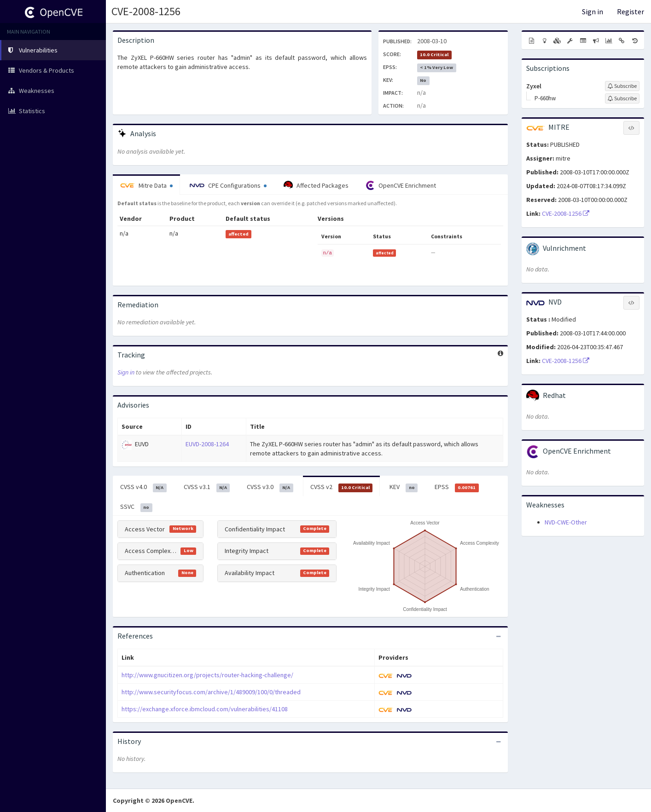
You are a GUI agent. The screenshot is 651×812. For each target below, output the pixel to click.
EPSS (457, 487)
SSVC (136, 507)
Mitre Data (146, 185)
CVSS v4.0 (143, 487)
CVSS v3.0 (270, 487)
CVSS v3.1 (207, 487)
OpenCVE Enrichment (401, 185)
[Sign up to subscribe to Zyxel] (622, 86)
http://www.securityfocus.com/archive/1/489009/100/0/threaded (211, 692)
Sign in (593, 12)
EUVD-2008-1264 (207, 444)
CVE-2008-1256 (146, 11)
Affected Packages (316, 185)
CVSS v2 (342, 487)
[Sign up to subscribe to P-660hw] (622, 98)
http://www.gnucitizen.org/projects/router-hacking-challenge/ (207, 675)
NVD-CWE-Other (566, 522)
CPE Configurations (228, 185)
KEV (404, 487)
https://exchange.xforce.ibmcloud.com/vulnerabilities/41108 (205, 709)
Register (631, 12)
